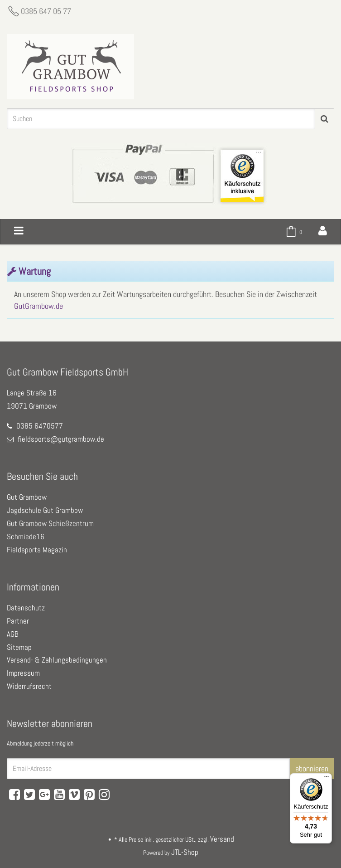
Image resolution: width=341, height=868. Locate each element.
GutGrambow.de (38, 306)
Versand (222, 839)
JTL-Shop (185, 852)
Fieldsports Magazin (37, 550)
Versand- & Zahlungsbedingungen (57, 660)
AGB (13, 634)
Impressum (23, 673)
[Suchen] (161, 119)
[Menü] (327, 779)
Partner (18, 621)
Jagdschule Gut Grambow (45, 510)
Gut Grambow (27, 497)
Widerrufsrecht (29, 686)
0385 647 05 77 (46, 11)
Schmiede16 (26, 536)
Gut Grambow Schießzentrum (50, 523)
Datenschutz (26, 608)
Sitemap (19, 647)
